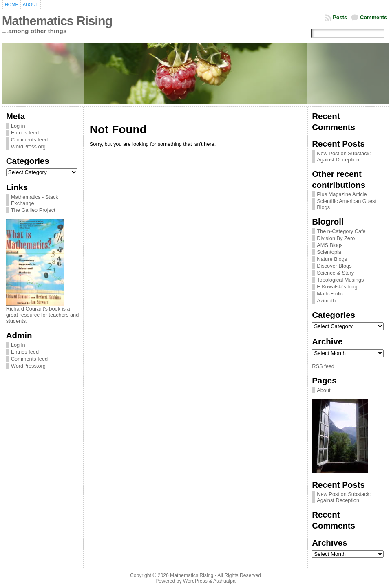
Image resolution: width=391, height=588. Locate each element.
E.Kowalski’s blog (337, 287)
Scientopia (329, 252)
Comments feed (29, 140)
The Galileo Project (33, 210)
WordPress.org (28, 146)
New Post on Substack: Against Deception (344, 156)
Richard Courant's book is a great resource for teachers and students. (43, 315)
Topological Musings (340, 280)
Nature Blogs (332, 259)
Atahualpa (224, 581)
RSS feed (323, 366)
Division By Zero (336, 238)
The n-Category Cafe (341, 231)
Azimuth (326, 301)
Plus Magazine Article (342, 194)
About (324, 390)
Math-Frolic (330, 294)
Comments (373, 17)
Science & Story (335, 273)
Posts (340, 17)
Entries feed (25, 133)
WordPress (195, 581)
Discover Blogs (334, 266)
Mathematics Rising (57, 21)
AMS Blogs (330, 245)
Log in (18, 126)
